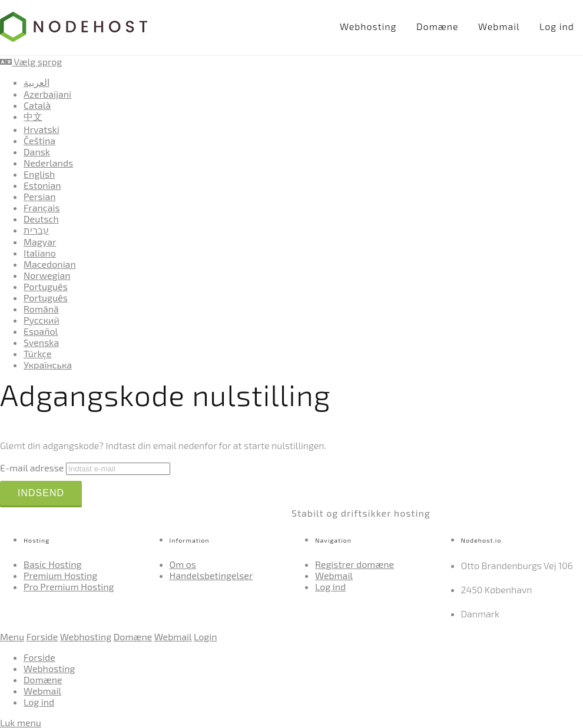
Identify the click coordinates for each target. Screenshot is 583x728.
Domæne (437, 26)
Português (46, 286)
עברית (36, 230)
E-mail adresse (32, 468)
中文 (33, 116)
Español (41, 331)
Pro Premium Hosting (69, 586)
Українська (48, 365)
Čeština (39, 140)
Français (42, 207)
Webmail (499, 26)
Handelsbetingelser (211, 575)
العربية (37, 82)
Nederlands (48, 163)
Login (205, 636)
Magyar (40, 242)
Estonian (42, 185)
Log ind (557, 26)
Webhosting (368, 26)
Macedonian (50, 264)
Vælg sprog (31, 62)
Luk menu (21, 722)
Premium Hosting (60, 575)
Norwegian (47, 275)
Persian (40, 196)
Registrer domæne (355, 564)
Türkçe (38, 353)
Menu (12, 636)
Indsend (41, 493)
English (39, 174)
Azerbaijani (47, 94)
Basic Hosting (52, 564)
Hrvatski (42, 129)
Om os (183, 564)
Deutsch (41, 219)
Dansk (37, 152)
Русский (42, 320)
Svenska (41, 342)
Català (37, 105)
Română (41, 309)
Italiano (40, 253)
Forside (42, 636)
